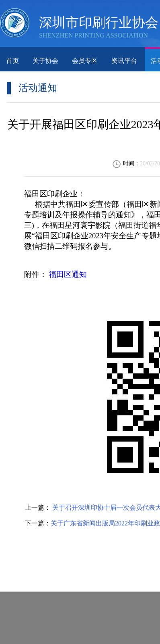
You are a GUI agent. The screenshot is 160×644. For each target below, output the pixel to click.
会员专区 (85, 61)
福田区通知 (68, 274)
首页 (12, 61)
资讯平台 (124, 61)
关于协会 (45, 61)
